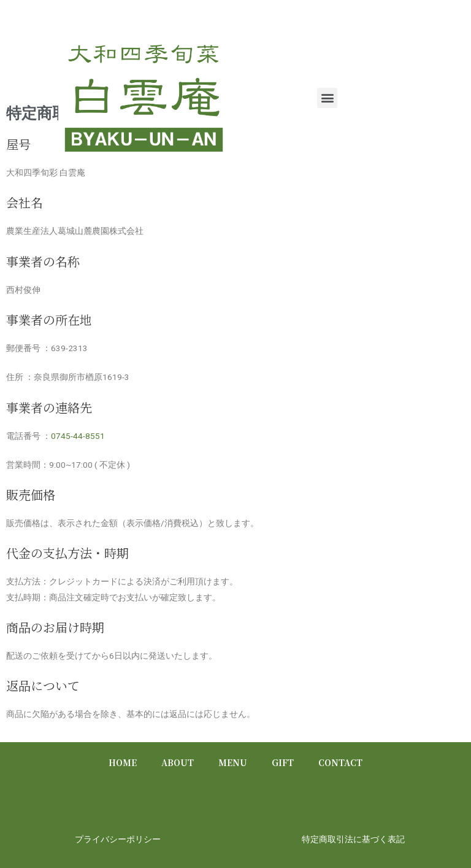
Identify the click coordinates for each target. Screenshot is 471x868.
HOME (123, 762)
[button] (327, 98)
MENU (233, 762)
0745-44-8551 (78, 436)
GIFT (283, 762)
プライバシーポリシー (118, 839)
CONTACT (340, 762)
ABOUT (178, 762)
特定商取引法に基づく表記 (353, 839)
